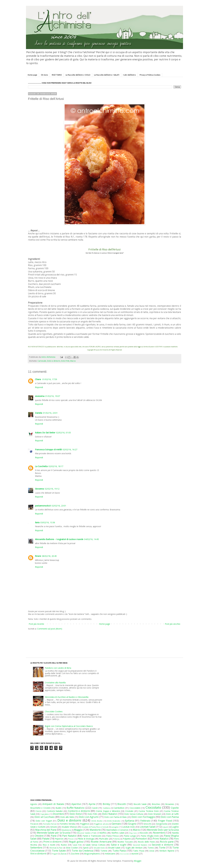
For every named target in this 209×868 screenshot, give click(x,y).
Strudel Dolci (99, 848)
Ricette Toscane (125, 842)
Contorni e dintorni (79, 811)
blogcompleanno (92, 854)
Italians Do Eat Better (45, 433)
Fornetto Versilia (67, 824)
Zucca (63, 854)
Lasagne (115, 827)
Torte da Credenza (82, 851)
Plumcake (104, 839)
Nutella (175, 833)
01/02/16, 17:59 (50, 379)
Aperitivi (76, 804)
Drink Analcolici (114, 821)
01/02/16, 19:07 (53, 396)
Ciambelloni (119, 808)
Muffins (103, 833)
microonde (124, 854)
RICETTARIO (57, 75)
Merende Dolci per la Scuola (163, 830)
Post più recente (36, 624)
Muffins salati (118, 833)
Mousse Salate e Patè (87, 833)
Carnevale (42, 361)
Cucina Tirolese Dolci (149, 811)
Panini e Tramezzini (92, 836)
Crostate (129, 811)
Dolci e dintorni (54, 361)
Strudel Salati (114, 848)
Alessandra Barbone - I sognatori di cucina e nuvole (59, 539)
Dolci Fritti (65, 361)
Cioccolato (153, 807)
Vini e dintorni (38, 853)
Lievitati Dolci (129, 827)
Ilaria (37, 522)
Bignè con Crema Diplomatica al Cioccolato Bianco (69, 726)
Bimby (106, 804)
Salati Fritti (77, 845)
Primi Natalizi (160, 839)
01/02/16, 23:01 (50, 413)
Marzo (73, 361)
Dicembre (58, 814)
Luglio (175, 827)
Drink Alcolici (97, 821)
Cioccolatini (135, 808)
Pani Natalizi (69, 836)
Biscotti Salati (140, 804)
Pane (54, 836)
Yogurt (55, 854)
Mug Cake (133, 833)
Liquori (166, 827)
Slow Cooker (72, 848)
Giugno (132, 824)
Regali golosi (76, 842)
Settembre (36, 848)
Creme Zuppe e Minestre (108, 811)
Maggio (78, 830)
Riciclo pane (167, 842)
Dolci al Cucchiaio (45, 817)
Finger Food (165, 821)
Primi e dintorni (53, 842)
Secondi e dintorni (163, 845)
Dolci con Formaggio (143, 817)
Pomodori (141, 839)
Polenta (116, 839)
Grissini (54, 827)
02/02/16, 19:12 (52, 489)
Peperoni (59, 839)
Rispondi (39, 387)
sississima (40, 396)
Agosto (34, 804)
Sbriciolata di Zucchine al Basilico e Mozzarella (67, 697)
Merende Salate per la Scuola (53, 833)
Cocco (39, 811)
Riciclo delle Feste (146, 842)
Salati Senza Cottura (95, 845)
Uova (152, 851)
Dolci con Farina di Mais (115, 817)
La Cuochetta (41, 466)
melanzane (110, 854)
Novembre (159, 833)
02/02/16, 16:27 (70, 449)
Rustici (64, 845)
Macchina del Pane (46, 830)
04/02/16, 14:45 (92, 539)
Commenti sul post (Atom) (50, 629)
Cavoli (95, 808)
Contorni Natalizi (55, 811)
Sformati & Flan (56, 848)
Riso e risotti (49, 845)
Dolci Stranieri (155, 814)
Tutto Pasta (119, 851)
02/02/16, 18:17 (56, 466)
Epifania (130, 821)
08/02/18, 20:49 (49, 556)
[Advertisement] (98, 641)
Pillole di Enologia (86, 839)
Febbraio (145, 821)
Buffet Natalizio (76, 808)
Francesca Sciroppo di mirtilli (48, 449)
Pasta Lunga (130, 836)
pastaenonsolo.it (43, 506)
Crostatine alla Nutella (55, 683)
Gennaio (116, 824)
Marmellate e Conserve (117, 830)
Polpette (127, 839)
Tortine (104, 851)
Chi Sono (44, 75)
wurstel (135, 854)
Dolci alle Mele (67, 817)
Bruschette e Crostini (40, 808)
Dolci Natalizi (110, 814)
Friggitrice (85, 824)
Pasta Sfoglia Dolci (150, 836)
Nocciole (144, 833)
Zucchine (75, 854)
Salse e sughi (119, 845)
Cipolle (175, 808)
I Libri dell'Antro (129, 75)
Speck (86, 848)
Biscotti (122, 804)
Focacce (34, 824)
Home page (32, 75)
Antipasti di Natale (53, 804)
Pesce (71, 839)
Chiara (38, 379)
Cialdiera (107, 808)
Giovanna (39, 489)
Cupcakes (45, 814)
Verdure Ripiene (167, 851)
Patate (46, 839)
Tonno (151, 848)
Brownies (170, 804)
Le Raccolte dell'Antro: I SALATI (107, 75)
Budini (58, 808)
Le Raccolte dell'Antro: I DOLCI (78, 75)
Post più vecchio (173, 624)
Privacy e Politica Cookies (150, 75)
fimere (38, 556)
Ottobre (39, 836)
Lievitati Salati (148, 827)
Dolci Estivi (76, 814)
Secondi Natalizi (140, 845)
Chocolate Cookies (54, 711)
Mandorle (95, 830)
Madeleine (66, 830)
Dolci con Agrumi (89, 817)
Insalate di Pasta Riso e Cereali (95, 827)
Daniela (39, 413)
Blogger (138, 861)
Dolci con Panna (170, 817)
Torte (162, 848)
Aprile (92, 804)
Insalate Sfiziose (69, 827)
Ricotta (34, 845)
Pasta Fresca (112, 836)
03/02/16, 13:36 (48, 522)
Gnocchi (147, 824)
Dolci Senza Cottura (134, 814)
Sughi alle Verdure (134, 848)
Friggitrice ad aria (101, 824)
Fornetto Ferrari (50, 824)
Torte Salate (59, 851)
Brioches (156, 804)
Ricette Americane (101, 842)
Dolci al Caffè (172, 814)
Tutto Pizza (139, 851)
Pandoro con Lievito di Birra (58, 668)
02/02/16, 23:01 (59, 506)
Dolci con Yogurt (44, 821)
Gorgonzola (162, 824)
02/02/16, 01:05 (63, 433)
